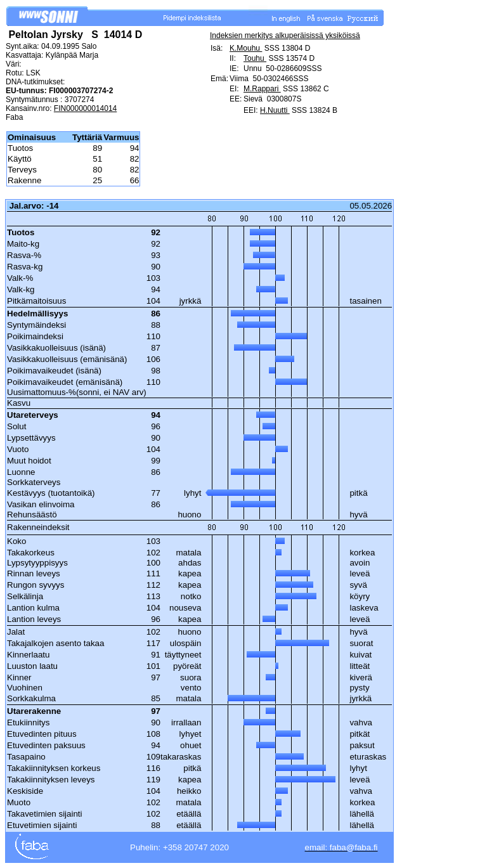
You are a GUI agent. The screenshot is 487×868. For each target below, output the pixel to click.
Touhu (255, 58)
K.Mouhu (246, 48)
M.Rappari (262, 89)
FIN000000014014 (85, 108)
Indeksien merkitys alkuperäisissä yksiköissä (285, 36)
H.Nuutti (275, 110)
